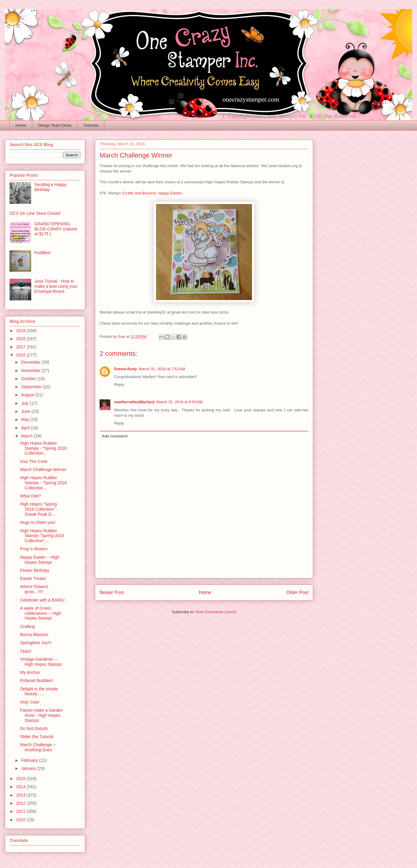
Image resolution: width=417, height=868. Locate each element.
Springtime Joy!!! (36, 643)
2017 (21, 347)
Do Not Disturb (34, 728)
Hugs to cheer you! (38, 522)
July (25, 403)
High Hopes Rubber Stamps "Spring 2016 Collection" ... (42, 536)
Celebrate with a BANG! (42, 600)
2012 (21, 803)
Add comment (115, 436)
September (32, 387)
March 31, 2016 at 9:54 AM (179, 402)
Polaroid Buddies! (37, 680)
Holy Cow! (30, 702)
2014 (21, 787)
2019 (21, 331)
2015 (21, 779)
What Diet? (30, 496)
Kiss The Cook (34, 461)
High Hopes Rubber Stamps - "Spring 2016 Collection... (43, 448)
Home (21, 125)
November (31, 371)
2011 (21, 811)
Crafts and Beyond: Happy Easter (152, 193)
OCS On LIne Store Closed (35, 213)
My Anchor (30, 672)
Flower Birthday (35, 570)
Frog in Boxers (34, 549)
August (28, 395)
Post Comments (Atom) (216, 612)
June (26, 411)
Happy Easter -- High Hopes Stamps (40, 560)
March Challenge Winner (43, 470)
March (27, 436)
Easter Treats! (33, 578)
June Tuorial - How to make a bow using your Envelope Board (56, 286)
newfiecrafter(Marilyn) (134, 402)
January (29, 768)
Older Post (297, 592)
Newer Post (112, 592)
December (31, 362)
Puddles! (43, 253)
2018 (21, 339)
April (26, 428)
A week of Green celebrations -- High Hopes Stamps (40, 613)
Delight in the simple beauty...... (39, 691)
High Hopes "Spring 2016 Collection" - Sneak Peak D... (39, 509)
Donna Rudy (126, 369)
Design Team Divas (55, 125)
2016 (21, 355)
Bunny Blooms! (34, 635)
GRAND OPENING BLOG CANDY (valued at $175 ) (56, 229)
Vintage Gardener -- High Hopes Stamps (41, 662)
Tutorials (91, 125)
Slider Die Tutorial (37, 737)
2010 (21, 820)
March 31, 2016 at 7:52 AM (162, 369)
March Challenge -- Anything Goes (38, 747)
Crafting (27, 626)
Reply (119, 384)
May (25, 419)
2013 (21, 795)
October (29, 379)
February (30, 760)
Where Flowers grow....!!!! (34, 589)
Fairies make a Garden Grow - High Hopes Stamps (41, 715)
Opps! (26, 651)
